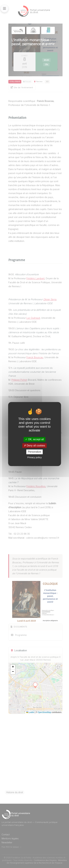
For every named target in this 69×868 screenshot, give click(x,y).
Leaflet (30, 712)
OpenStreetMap (44, 712)
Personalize (35, 452)
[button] (13, 667)
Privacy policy (35, 457)
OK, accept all (34, 439)
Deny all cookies (35, 446)
